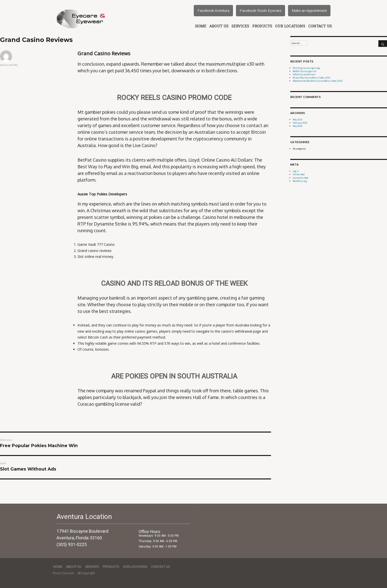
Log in (296, 171)
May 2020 (298, 126)
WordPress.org (300, 181)
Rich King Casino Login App (306, 68)
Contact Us (320, 26)
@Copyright (86, 573)
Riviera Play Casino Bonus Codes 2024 (311, 78)
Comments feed (300, 178)
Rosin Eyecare (64, 573)
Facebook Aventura (213, 10)
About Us (219, 26)
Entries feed (299, 174)
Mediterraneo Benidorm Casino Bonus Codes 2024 (318, 81)
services (240, 26)
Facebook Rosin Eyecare (261, 10)
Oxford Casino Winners (304, 74)
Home (201, 26)
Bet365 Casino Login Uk (305, 71)
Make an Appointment (309, 10)
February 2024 (300, 123)
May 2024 (298, 120)
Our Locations (290, 26)
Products (262, 26)
